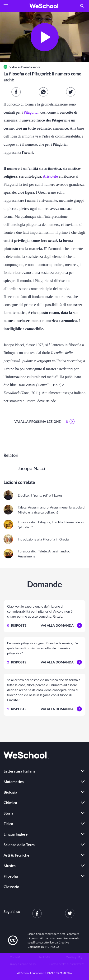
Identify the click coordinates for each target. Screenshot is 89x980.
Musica (10, 866)
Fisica (8, 824)
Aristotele (50, 176)
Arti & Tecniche (16, 855)
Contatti (15, 957)
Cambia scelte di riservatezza (67, 964)
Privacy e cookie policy (22, 964)
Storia (9, 813)
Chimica (10, 803)
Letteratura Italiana (20, 771)
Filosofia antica (31, 67)
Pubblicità (44, 957)
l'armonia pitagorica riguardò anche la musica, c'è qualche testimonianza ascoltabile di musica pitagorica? (42, 648)
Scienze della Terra (19, 845)
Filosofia (11, 876)
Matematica (14, 781)
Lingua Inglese (16, 834)
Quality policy (74, 957)
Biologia (10, 792)
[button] (6, 6)
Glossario (11, 887)
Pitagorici (31, 112)
